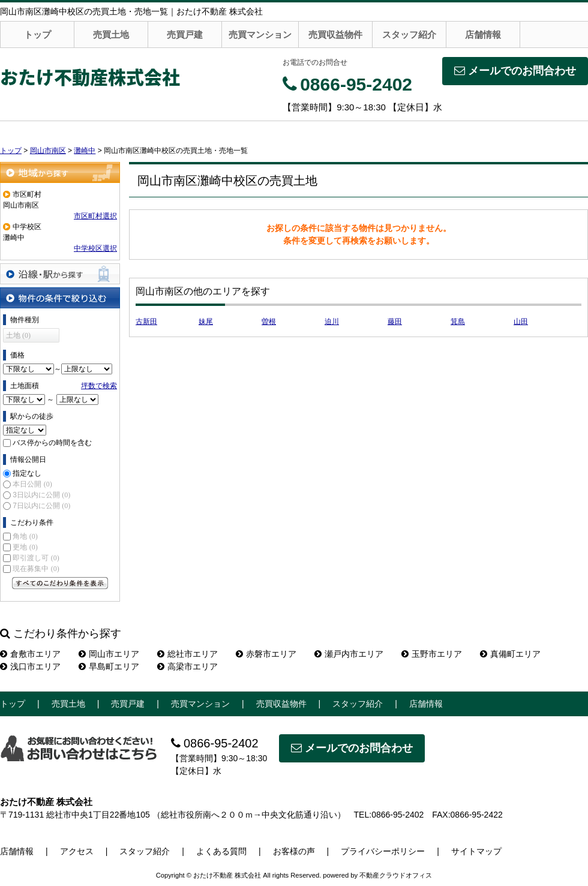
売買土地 (111, 34)
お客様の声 (294, 851)
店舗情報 (483, 34)
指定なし (27, 473)
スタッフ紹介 (409, 34)
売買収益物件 (335, 34)
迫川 (332, 322)
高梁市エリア (187, 666)
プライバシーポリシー (383, 851)
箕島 (458, 322)
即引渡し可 (36, 558)
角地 (25, 536)
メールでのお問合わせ (515, 71)
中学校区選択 (95, 248)
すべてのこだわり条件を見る (60, 583)
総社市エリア (187, 654)
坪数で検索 (99, 386)
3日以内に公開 (41, 495)
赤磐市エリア (266, 654)
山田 (521, 322)
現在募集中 (36, 569)
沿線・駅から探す (60, 274)
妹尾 (206, 322)
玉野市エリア (432, 654)
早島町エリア (109, 666)
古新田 (146, 322)
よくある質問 (221, 851)
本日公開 (32, 484)
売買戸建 (185, 34)
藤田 (395, 322)
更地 (25, 547)
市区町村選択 (95, 216)
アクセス (77, 851)
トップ (37, 34)
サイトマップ (476, 851)
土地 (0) (18, 335)
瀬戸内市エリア (349, 654)
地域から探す (60, 172)
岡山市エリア (109, 654)
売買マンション (260, 34)
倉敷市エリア (30, 654)
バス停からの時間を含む (52, 443)
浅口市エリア (30, 666)
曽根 (269, 322)
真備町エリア (510, 654)
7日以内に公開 (41, 506)
